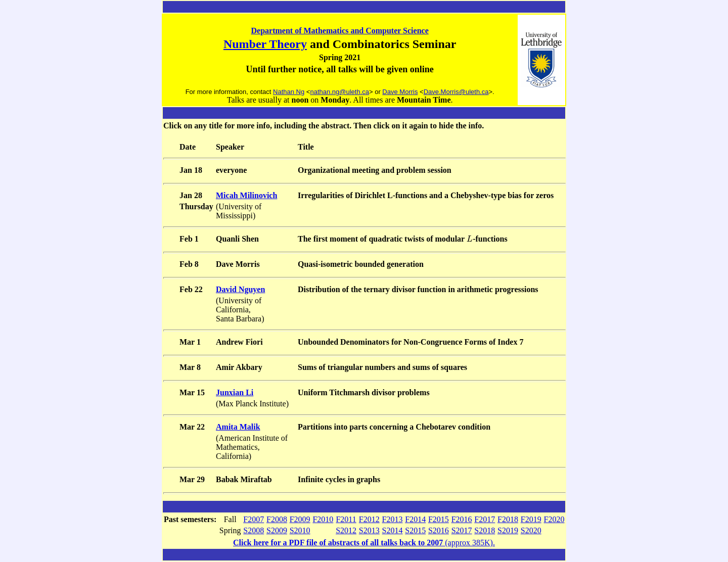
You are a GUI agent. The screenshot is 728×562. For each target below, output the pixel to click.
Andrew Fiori (239, 342)
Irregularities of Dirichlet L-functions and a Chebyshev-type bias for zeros (426, 195)
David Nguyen (240, 289)
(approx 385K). (364, 543)
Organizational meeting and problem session (375, 170)
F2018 (508, 519)
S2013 (369, 530)
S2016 (439, 530)
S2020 (531, 530)
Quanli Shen (237, 239)
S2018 (485, 530)
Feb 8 (189, 264)
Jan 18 (191, 170)
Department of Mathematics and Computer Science (340, 31)
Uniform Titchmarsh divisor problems (364, 392)
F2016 (462, 519)
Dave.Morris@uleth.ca (456, 92)
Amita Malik (238, 427)
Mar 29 (192, 479)
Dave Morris (400, 92)
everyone (231, 170)
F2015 (439, 519)
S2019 (508, 530)
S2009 (277, 530)
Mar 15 (192, 392)
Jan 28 (191, 195)
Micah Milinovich (246, 195)
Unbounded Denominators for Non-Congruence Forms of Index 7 (411, 342)
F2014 (415, 519)
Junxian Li (235, 392)
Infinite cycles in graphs (339, 479)
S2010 (300, 530)
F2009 (300, 519)
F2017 (485, 519)
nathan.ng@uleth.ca (339, 92)
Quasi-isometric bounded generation (361, 264)
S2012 (346, 530)
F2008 (277, 519)
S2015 (415, 530)
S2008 (254, 530)
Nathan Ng (289, 92)
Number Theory (265, 44)
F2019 (531, 519)
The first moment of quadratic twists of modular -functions (403, 239)
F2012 (369, 519)
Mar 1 (190, 342)
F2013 (393, 519)
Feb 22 (191, 289)
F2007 (254, 519)
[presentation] (470, 239)
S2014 (393, 530)
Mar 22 (192, 427)
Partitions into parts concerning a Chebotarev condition (394, 427)
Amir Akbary (239, 367)
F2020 (554, 519)
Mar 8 (190, 367)
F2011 (346, 519)
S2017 (462, 530)
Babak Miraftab (244, 479)
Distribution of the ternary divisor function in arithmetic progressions (418, 289)
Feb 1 (189, 239)
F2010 (323, 519)
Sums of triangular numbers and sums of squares (382, 367)
